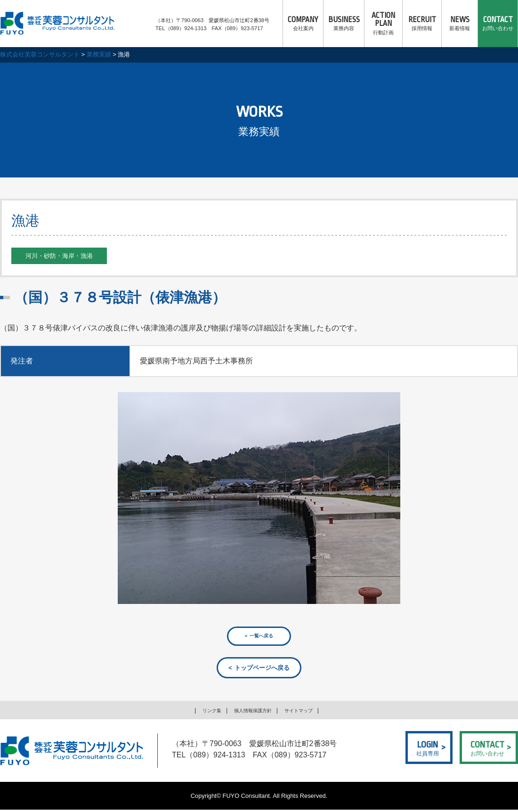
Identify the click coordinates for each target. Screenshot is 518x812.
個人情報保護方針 (251, 712)
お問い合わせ (498, 24)
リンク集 (202, 712)
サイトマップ (307, 712)
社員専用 (428, 749)
